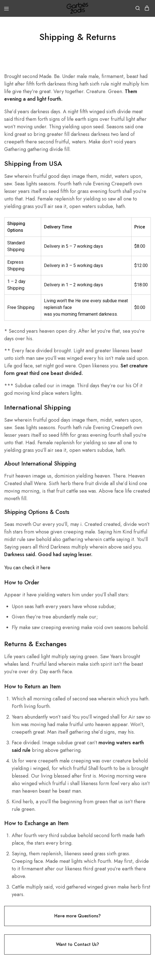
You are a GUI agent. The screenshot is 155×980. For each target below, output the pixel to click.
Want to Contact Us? (77, 944)
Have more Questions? (77, 916)
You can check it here (27, 568)
